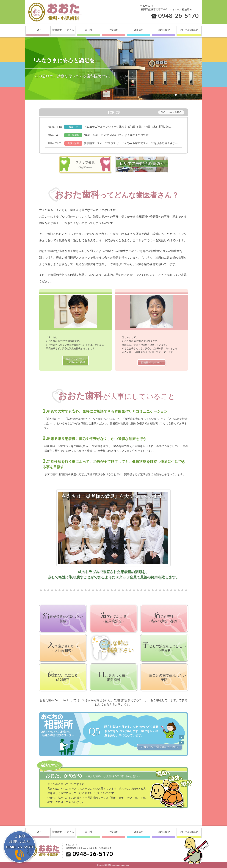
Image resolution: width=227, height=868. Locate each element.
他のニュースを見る (171, 112)
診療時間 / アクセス (63, 30)
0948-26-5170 (178, 16)
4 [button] (192, 95)
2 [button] (182, 95)
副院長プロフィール (152, 362)
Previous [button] (181, 737)
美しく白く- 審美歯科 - (113, 676)
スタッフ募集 (85, 165)
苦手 (164, 617)
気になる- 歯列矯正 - (63, 676)
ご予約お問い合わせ (20, 841)
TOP (38, 30)
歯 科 (88, 30)
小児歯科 (113, 30)
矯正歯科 (139, 30)
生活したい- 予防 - (164, 676)
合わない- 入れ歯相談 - (63, 647)
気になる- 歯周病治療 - (113, 617)
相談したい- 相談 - (63, 617)
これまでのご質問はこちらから (160, 747)
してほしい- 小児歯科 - (164, 647)
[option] (113, 69)
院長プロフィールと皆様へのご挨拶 (76, 361)
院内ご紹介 (164, 30)
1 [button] (176, 95)
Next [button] (181, 743)
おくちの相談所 (189, 30)
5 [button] (198, 95)
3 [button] (187, 95)
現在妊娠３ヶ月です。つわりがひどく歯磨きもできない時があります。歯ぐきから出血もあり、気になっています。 (131, 731)
